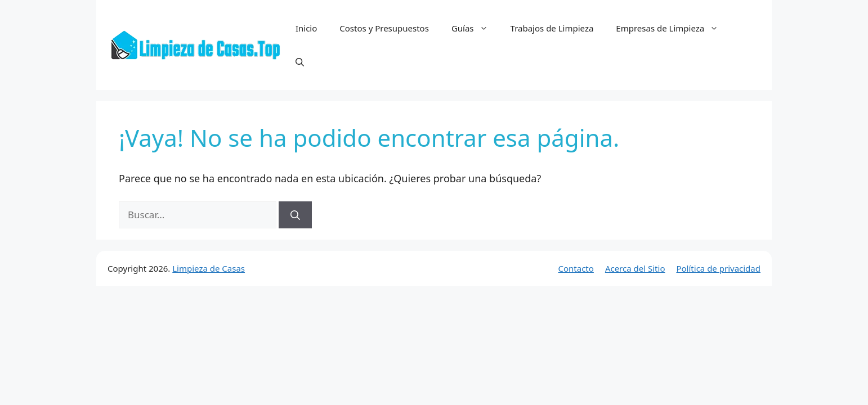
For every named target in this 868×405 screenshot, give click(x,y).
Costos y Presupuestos (384, 28)
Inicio (306, 28)
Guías (475, 28)
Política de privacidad (718, 268)
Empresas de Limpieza (673, 28)
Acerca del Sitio (635, 268)
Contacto (576, 268)
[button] (300, 62)
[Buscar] (295, 215)
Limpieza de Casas (209, 268)
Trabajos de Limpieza (552, 28)
